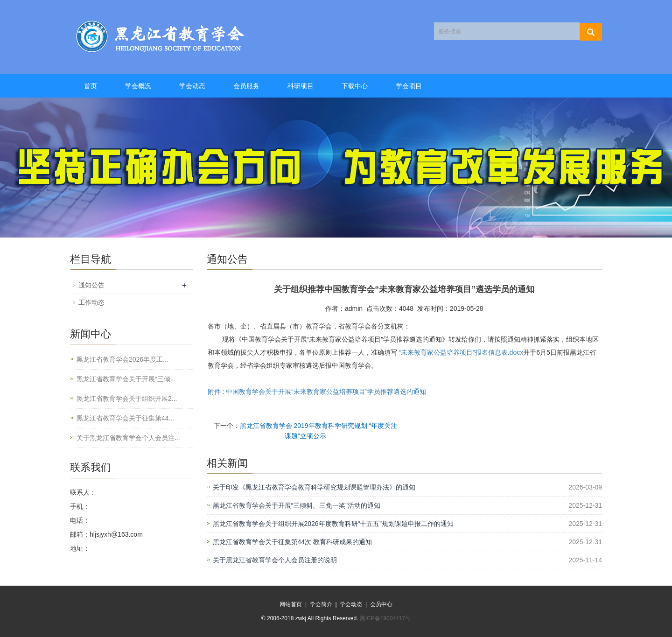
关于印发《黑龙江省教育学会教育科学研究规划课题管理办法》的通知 (314, 487)
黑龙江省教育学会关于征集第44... (125, 418)
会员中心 (381, 604)
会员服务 (246, 86)
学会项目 (409, 86)
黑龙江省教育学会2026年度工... (122, 359)
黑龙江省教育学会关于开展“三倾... (126, 379)
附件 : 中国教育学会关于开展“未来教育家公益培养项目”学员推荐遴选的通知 (317, 392)
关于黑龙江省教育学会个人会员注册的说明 (275, 560)
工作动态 (91, 302)
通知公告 (91, 285)
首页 (91, 86)
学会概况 (138, 86)
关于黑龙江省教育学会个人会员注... (128, 438)
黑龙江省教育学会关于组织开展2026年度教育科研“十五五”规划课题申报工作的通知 (333, 524)
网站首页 (291, 604)
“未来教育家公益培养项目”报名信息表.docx (461, 352)
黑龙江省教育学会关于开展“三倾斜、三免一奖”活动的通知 (297, 505)
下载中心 (355, 86)
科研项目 (301, 86)
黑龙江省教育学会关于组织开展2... (127, 399)
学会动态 (192, 86)
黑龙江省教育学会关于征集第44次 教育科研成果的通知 (292, 542)
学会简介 (321, 604)
